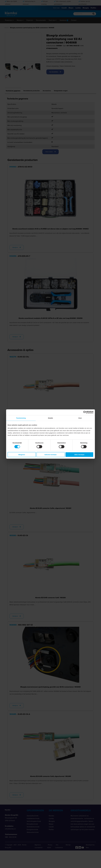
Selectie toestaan (51, 455)
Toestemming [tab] (21, 418)
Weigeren (22, 455)
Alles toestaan (79, 455)
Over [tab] (80, 418)
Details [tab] (50, 418)
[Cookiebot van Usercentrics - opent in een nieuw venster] (85, 412)
